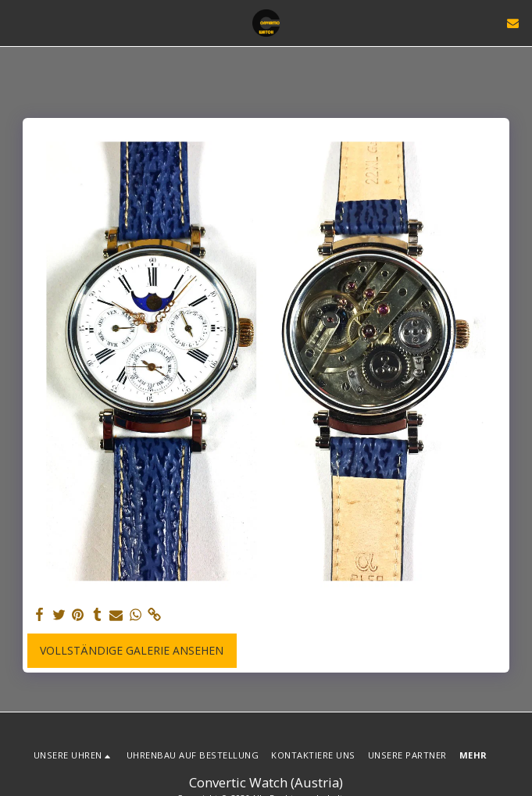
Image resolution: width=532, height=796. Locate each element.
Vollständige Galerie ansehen (132, 650)
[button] (17, 22)
